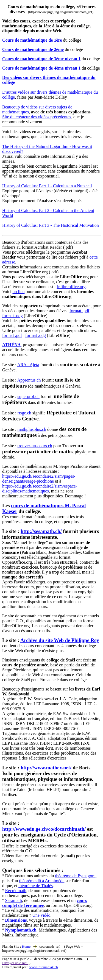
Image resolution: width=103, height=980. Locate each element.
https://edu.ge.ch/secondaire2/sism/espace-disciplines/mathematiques (40, 488)
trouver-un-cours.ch (35, 446)
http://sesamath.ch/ (41, 531)
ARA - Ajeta (28, 365)
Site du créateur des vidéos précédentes (37, 117)
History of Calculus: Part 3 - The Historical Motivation (51, 225)
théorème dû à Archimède (42, 881)
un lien (18, 292)
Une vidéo (41, 915)
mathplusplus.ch (32, 429)
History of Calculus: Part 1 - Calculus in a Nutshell (47, 186)
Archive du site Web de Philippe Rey (60, 640)
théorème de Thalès (36, 886)
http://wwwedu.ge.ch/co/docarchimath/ (44, 829)
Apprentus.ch (29, 380)
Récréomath (16, 891)
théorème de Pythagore (75, 876)
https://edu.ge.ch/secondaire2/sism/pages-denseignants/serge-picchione (39, 479)
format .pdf (79, 311)
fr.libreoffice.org (71, 287)
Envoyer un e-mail (15, 963)
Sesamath (13, 900)
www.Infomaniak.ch (43, 967)
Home (26, 947)
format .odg (12, 316)
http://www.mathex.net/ (46, 768)
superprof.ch (29, 396)
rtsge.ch (24, 413)
